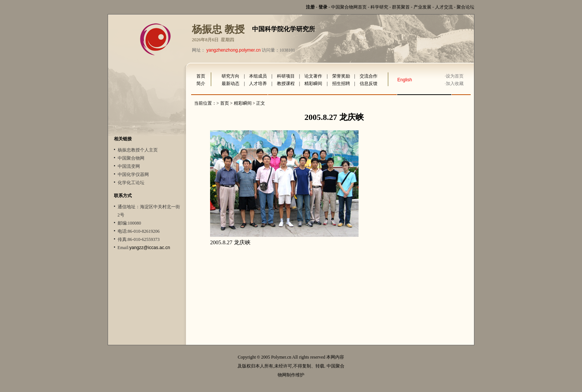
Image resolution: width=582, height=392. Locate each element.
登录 (323, 7)
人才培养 (258, 84)
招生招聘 (341, 84)
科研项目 (286, 76)
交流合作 (369, 76)
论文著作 (313, 76)
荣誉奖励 (341, 76)
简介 (201, 84)
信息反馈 (369, 84)
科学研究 (379, 7)
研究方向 (230, 76)
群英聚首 (401, 7)
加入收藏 (455, 84)
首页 (201, 76)
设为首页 (455, 76)
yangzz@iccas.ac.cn (150, 248)
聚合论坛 (465, 7)
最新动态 (230, 84)
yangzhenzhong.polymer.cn (233, 50)
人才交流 (444, 7)
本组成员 (258, 76)
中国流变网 (129, 166)
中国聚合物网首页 (349, 7)
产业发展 (422, 7)
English (405, 80)
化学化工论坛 (131, 183)
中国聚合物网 (131, 158)
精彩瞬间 (313, 84)
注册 (310, 7)
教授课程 (286, 84)
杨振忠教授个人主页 (138, 150)
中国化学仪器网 (133, 174)
